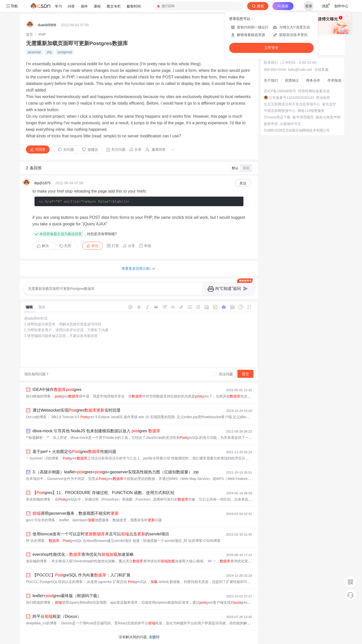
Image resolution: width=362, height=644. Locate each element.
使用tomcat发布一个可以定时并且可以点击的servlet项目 (101, 534)
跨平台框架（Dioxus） (57, 616)
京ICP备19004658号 (280, 91)
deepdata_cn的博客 (41, 623)
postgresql (65, 52)
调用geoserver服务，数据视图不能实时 (76, 513)
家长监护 (329, 104)
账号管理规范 (303, 117)
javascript (34, 52)
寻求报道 (334, 80)
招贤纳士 (292, 80)
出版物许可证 (291, 124)
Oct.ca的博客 (36, 417)
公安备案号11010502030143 (291, 98)
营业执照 (323, 98)
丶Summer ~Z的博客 (42, 458)
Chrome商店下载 (277, 117)
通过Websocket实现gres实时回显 (77, 410)
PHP (42, 35)
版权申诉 (271, 124)
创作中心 (341, 6)
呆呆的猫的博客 (38, 499)
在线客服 (321, 70)
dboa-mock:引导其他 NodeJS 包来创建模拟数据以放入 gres (96, 431)
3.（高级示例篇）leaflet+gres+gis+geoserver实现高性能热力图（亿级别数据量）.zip (116, 472)
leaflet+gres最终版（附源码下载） (67, 596)
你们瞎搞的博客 (38, 396)
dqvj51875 (42, 183)
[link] (29, 35)
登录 (309, 6)
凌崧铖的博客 (37, 561)
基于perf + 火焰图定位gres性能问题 (74, 452)
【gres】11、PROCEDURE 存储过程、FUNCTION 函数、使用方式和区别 (103, 493)
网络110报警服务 (311, 111)
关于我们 (271, 80)
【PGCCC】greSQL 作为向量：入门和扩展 (81, 575)
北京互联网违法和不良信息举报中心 (292, 104)
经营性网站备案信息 (314, 91)
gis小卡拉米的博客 (41, 520)
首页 (29, 35)
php (49, 52)
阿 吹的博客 (35, 541)
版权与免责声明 (328, 117)
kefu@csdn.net (300, 70)
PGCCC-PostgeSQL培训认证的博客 (54, 582)
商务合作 (313, 80)
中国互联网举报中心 (280, 111)
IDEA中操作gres (57, 390)
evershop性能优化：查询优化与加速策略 (83, 554)
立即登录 (271, 48)
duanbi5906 (47, 25)
